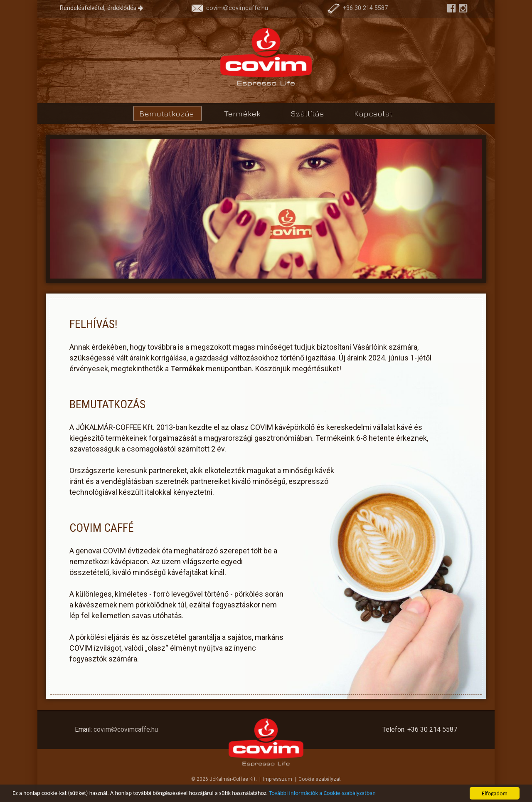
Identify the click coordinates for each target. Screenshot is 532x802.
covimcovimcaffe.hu (230, 8)
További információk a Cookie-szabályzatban (323, 793)
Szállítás (308, 114)
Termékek (243, 114)
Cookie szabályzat (320, 779)
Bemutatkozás (167, 114)
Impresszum (278, 779)
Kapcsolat (373, 114)
